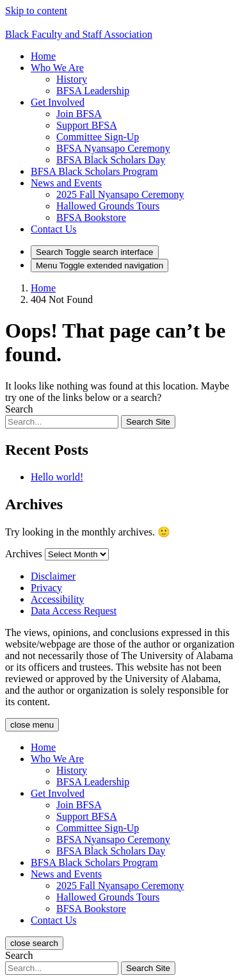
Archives (24, 554)
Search (19, 409)
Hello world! (57, 477)
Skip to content (36, 11)
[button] (57, 68)
